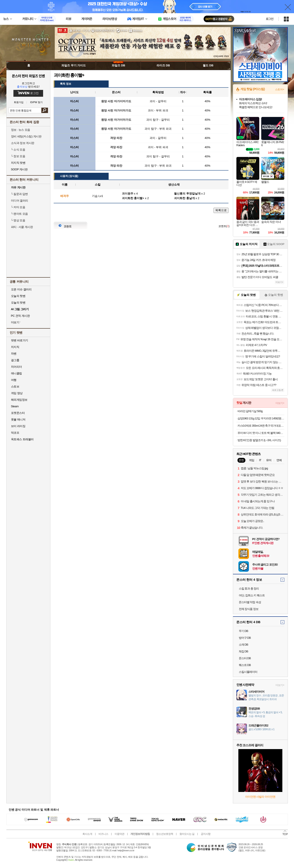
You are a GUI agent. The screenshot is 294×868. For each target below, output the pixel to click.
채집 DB (244, 651)
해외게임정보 (19, 400)
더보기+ (279, 282)
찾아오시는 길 (187, 834)
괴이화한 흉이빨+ (133, 198)
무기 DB (244, 631)
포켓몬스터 (18, 413)
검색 (45, 110)
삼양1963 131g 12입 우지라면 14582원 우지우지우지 (261, 418)
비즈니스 (103, 834)
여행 (14, 380)
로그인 (270, 19)
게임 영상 (17, 393)
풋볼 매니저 (18, 419)
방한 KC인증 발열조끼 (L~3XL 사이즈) (259, 440)
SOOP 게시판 (19, 169)
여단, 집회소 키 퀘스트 (252, 595)
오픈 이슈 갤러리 (21, 289)
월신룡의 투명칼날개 (187, 194)
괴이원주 (128, 194)
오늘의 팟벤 (18, 303)
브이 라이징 (18, 426)
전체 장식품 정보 (249, 609)
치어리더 (16, 367)
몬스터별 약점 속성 (250, 602)
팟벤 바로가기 (20, 340)
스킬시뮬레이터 (248, 672)
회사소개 (87, 834)
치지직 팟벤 (18, 163)
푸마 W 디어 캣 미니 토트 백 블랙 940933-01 (261, 433)
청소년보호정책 (165, 834)
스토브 (15, 387)
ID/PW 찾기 (36, 102)
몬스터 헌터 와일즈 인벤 (28, 76)
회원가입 (19, 102)
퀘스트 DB (245, 665)
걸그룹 (15, 360)
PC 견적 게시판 (20, 316)
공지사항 (206, 834)
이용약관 (119, 834)
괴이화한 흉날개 (184, 198)
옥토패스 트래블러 (22, 439)
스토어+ (280, 89)
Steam (15, 406)
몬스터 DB (245, 658)
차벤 (14, 354)
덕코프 (15, 433)
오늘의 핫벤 (18, 296)
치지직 (15, 347)
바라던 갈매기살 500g (250, 411)
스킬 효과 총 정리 (249, 589)
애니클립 (16, 373)
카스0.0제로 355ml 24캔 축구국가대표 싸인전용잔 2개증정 (261, 426)
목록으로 (221, 210)
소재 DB (244, 645)
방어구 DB (245, 638)
